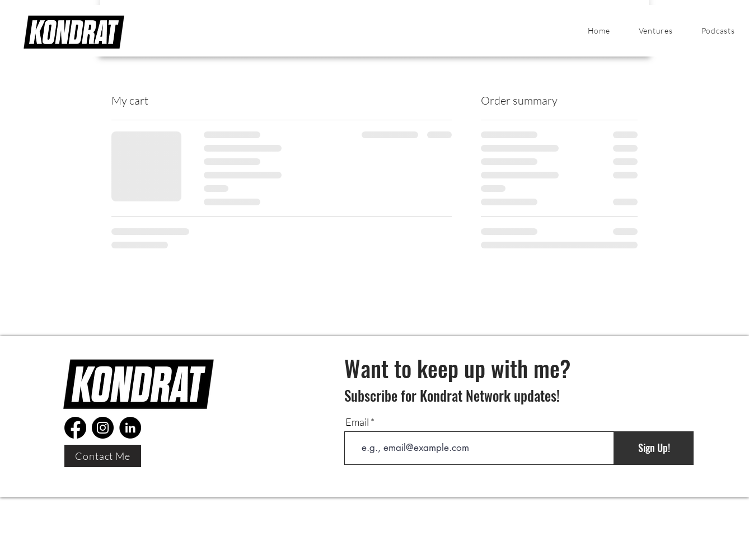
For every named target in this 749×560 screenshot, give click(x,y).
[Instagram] (103, 428)
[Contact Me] (103, 456)
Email (357, 422)
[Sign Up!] (654, 448)
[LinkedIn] (130, 428)
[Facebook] (75, 428)
